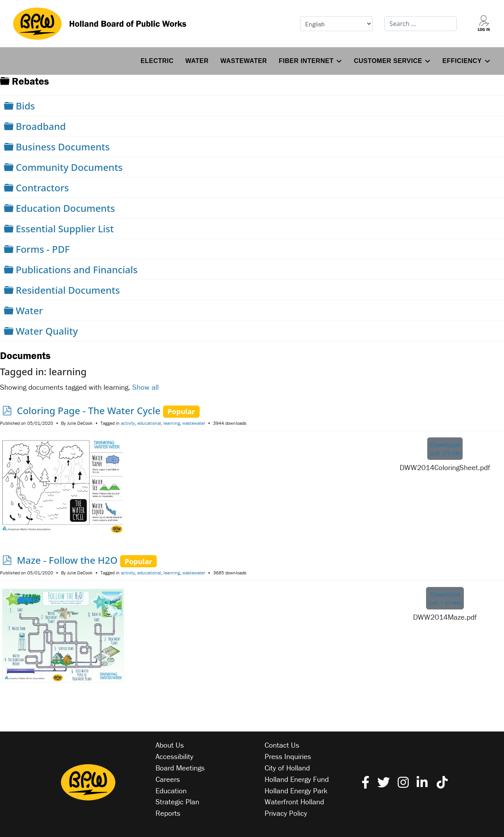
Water (197, 61)
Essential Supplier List (65, 229)
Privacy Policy (286, 813)
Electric (157, 61)
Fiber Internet (306, 61)
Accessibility (174, 756)
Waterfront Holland (294, 802)
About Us (170, 745)
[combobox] (421, 24)
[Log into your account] (484, 24)
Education (171, 791)
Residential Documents (68, 290)
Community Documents (69, 167)
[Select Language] (336, 24)
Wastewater (244, 61)
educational (149, 423)
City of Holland (287, 768)
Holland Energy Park (296, 791)
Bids (25, 106)
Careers (168, 779)
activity (128, 423)
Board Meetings (180, 768)
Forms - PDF (43, 249)
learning (172, 423)
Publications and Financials (77, 269)
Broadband (41, 126)
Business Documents (63, 147)
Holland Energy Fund (297, 779)
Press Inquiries (288, 756)
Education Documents (65, 208)
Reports (168, 813)
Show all (145, 387)
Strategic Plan (177, 802)
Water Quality (47, 331)
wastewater (194, 423)
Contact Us (282, 745)
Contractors (42, 188)
